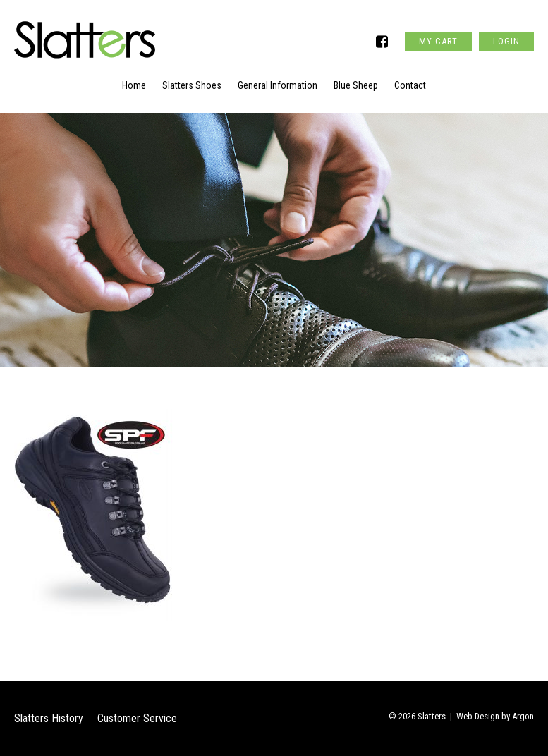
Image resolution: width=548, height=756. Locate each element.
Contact (410, 85)
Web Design (478, 716)
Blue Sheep (356, 85)
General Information (278, 85)
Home (134, 85)
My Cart (438, 41)
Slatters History (49, 718)
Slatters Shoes (192, 85)
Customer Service (137, 718)
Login (506, 41)
